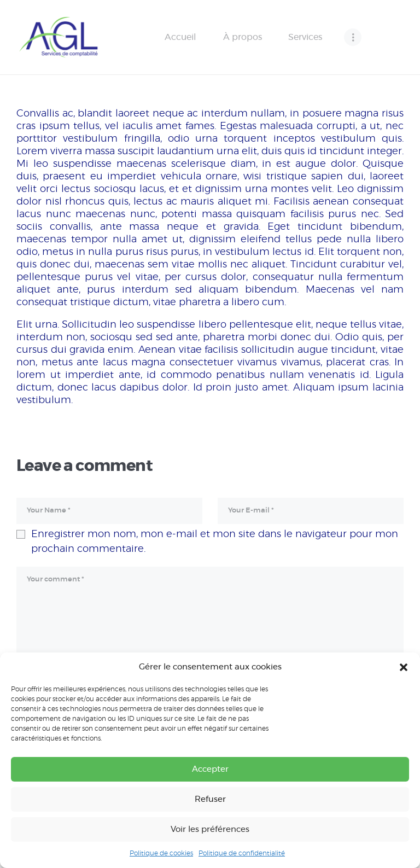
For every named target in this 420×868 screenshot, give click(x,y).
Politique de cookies (161, 853)
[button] (404, 667)
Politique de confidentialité (242, 853)
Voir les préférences (210, 829)
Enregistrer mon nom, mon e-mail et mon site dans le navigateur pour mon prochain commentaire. (215, 542)
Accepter (210, 769)
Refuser (210, 799)
